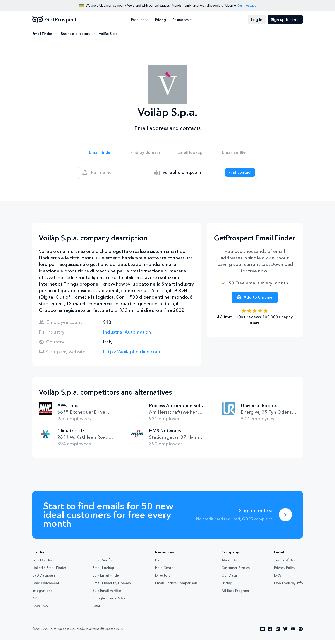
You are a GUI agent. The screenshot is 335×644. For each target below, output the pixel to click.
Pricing (161, 20)
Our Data (229, 579)
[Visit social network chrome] (301, 633)
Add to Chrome (255, 301)
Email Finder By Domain (112, 587)
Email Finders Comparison (176, 587)
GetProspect (54, 20)
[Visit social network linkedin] (278, 633)
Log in (257, 20)
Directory (163, 579)
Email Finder (42, 34)
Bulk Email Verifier (107, 594)
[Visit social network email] (263, 633)
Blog (159, 564)
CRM (96, 610)
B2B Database (44, 579)
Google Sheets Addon (110, 602)
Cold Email (41, 610)
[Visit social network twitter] (285, 633)
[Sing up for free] (285, 518)
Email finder (100, 153)
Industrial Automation (127, 336)
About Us (229, 564)
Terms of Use (285, 564)
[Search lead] (238, 175)
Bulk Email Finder (106, 579)
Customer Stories (236, 571)
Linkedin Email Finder (49, 571)
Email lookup (190, 153)
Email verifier (235, 153)
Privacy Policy (285, 571)
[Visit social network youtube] (293, 633)
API (35, 602)
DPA (277, 579)
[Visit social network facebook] (270, 633)
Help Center (165, 571)
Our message (247, 5)
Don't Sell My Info (289, 587)
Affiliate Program (235, 594)
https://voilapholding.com (132, 355)
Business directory (76, 34)
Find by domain (145, 153)
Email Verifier (103, 564)
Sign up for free (285, 20)
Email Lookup (103, 571)
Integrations (42, 594)
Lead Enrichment (46, 587)
